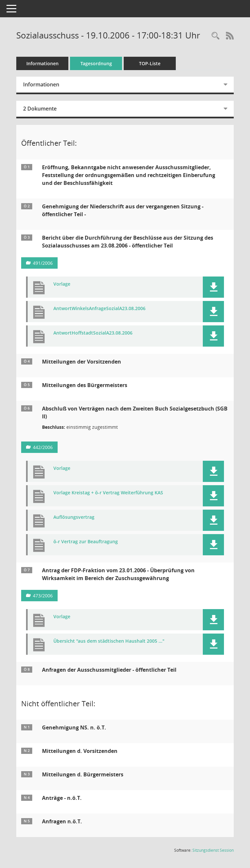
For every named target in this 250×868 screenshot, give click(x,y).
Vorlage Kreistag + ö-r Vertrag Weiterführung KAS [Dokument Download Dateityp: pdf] (108, 493)
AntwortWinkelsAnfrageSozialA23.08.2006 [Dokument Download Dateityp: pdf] (99, 309)
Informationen (42, 63)
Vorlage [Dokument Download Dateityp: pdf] (62, 284)
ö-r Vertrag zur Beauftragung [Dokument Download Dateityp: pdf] (86, 542)
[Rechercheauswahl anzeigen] (215, 36)
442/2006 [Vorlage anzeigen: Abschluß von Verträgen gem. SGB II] (43, 447)
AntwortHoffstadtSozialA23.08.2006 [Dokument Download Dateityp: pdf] (93, 333)
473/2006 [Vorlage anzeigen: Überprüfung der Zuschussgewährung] (43, 596)
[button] (213, 287)
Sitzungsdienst (213, 850)
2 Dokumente (40, 109)
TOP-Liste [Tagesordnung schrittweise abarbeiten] (150, 63)
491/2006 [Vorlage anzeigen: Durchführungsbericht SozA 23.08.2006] (43, 263)
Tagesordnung (96, 63)
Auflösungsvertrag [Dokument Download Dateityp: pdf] (74, 517)
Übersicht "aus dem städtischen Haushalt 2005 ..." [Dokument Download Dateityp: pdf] (109, 641)
